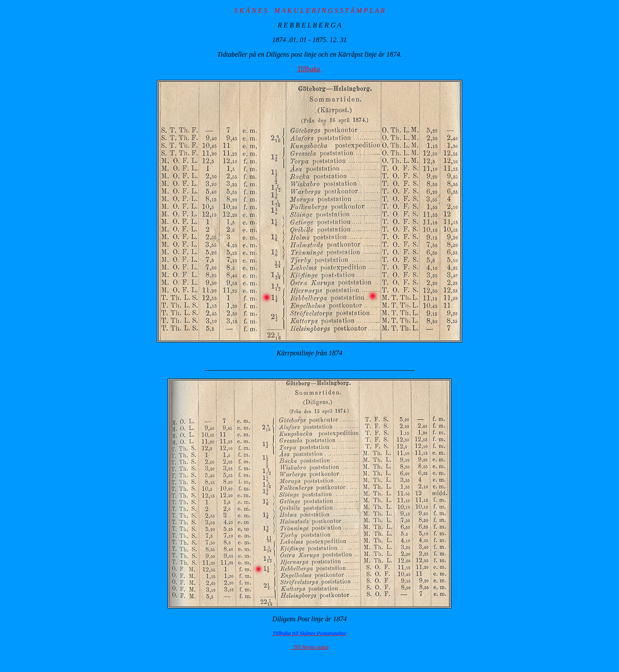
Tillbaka (309, 69)
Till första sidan (310, 647)
